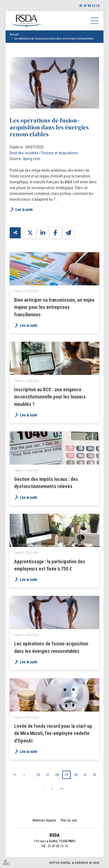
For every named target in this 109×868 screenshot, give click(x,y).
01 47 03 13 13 (89, 6)
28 (57, 775)
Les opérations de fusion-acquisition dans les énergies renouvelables (54, 39)
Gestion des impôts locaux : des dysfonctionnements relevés (46, 483)
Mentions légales (44, 820)
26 (38, 775)
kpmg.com (32, 159)
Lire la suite (24, 210)
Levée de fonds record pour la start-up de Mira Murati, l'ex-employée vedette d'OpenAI (53, 733)
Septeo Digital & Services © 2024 (74, 863)
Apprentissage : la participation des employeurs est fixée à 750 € (50, 565)
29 (66, 775)
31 (85, 775)
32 (95, 775)
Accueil (14, 34)
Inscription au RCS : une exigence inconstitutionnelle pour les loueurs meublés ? (50, 397)
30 (76, 775)
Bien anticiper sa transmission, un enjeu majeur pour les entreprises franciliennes (54, 307)
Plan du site (69, 820)
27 (48, 775)
